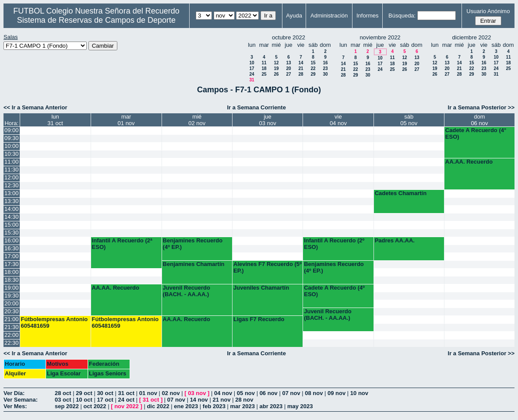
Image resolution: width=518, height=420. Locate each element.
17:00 (12, 256)
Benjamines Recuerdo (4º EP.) (193, 244)
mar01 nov (126, 120)
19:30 (12, 296)
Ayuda (294, 16)
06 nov (269, 393)
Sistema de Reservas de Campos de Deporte (96, 20)
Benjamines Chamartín (194, 264)
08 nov (314, 393)
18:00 (12, 272)
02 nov (171, 393)
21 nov (221, 400)
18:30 (12, 280)
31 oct (127, 393)
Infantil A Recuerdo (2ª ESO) (122, 244)
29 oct (84, 393)
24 (252, 74)
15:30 (12, 233)
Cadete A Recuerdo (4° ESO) (476, 133)
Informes (368, 16)
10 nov (359, 393)
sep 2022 (67, 406)
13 (288, 63)
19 (276, 68)
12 (276, 63)
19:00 (12, 288)
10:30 (12, 154)
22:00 (12, 335)
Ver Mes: (15, 406)
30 (325, 74)
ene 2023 (186, 406)
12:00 (12, 177)
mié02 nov (197, 120)
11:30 (12, 170)
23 (325, 68)
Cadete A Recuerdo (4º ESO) (334, 291)
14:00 (12, 209)
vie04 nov (338, 120)
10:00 (12, 146)
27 (288, 74)
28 (301, 74)
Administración (329, 16)
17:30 (12, 264)
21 (301, 68)
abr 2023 (271, 406)
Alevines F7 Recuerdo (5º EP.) (268, 267)
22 (313, 68)
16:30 (12, 248)
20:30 (12, 311)
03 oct (63, 400)
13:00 (12, 193)
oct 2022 (95, 406)
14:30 (12, 217)
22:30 (12, 343)
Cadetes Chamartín (401, 193)
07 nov (291, 393)
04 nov (223, 393)
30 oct (105, 393)
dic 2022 (158, 406)
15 (313, 63)
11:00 (12, 162)
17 (252, 68)
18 (264, 68)
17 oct (105, 400)
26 (276, 74)
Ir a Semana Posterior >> (481, 107)
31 (252, 80)
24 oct (127, 400)
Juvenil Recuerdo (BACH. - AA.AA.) (187, 291)
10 (252, 63)
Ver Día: (14, 393)
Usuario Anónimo (488, 11)
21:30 (12, 327)
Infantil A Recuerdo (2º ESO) (334, 244)
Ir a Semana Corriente (256, 107)
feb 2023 (214, 406)
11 (264, 63)
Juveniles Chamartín (261, 288)
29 (313, 74)
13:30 (12, 201)
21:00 (12, 319)
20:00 (12, 303)
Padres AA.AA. (395, 240)
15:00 (12, 225)
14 (301, 63)
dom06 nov (479, 120)
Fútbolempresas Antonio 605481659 (55, 322)
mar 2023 (243, 406)
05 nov (246, 393)
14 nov (199, 400)
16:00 (12, 240)
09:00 (12, 130)
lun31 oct (55, 120)
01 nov (148, 393)
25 (264, 74)
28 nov (244, 400)
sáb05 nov (409, 120)
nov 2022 (127, 406)
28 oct (63, 393)
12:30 (12, 185)
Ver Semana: (21, 400)
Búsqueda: (402, 16)
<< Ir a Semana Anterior (35, 107)
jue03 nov (268, 120)
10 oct (84, 400)
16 (325, 63)
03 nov (197, 393)
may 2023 (300, 406)
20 (288, 68)
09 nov (337, 393)
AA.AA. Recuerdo (469, 162)
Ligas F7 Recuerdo (259, 319)
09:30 (12, 138)
